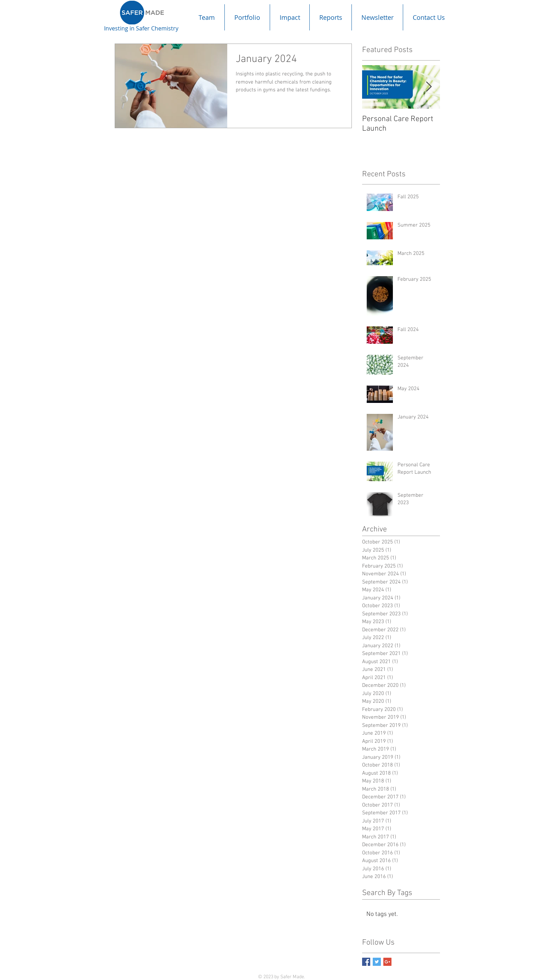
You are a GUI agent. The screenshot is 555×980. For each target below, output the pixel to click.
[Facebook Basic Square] (366, 962)
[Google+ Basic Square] (387, 962)
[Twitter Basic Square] (377, 962)
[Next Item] (429, 87)
